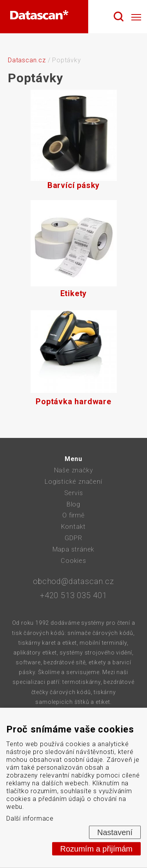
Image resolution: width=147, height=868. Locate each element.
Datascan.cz (27, 60)
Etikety (74, 249)
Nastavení (115, 832)
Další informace (30, 818)
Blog (73, 504)
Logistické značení (73, 482)
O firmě (73, 515)
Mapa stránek (74, 549)
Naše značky (74, 470)
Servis (74, 493)
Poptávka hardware (74, 357)
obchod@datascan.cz (73, 581)
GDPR (73, 538)
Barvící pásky (74, 141)
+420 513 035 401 (73, 595)
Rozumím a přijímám (96, 849)
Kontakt (74, 527)
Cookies (73, 561)
